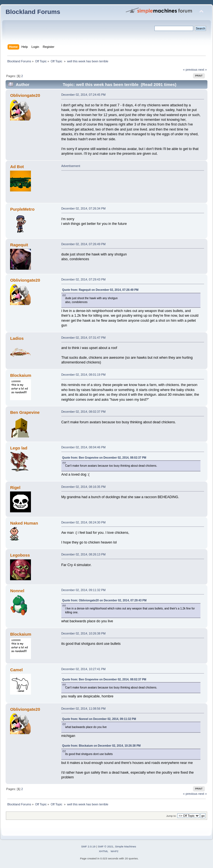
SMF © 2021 (106, 846)
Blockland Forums (33, 12)
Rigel (15, 487)
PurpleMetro (22, 209)
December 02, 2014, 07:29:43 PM (83, 279)
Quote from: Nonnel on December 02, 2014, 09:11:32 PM (99, 719)
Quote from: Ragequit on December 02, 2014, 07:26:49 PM (100, 290)
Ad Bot (17, 167)
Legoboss (20, 555)
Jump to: (171, 816)
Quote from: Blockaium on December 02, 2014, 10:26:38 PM (101, 746)
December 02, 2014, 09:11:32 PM (83, 590)
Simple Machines (125, 846)
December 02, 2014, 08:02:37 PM (83, 412)
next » (203, 70)
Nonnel (17, 591)
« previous (190, 70)
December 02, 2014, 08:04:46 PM (83, 447)
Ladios (17, 338)
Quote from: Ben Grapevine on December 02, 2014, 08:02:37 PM (104, 458)
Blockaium (21, 375)
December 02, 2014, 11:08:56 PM (83, 709)
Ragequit (19, 245)
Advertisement (71, 166)
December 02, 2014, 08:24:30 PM (83, 522)
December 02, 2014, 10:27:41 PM (83, 669)
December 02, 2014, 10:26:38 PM (83, 633)
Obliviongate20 (25, 95)
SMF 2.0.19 (88, 846)
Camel (16, 670)
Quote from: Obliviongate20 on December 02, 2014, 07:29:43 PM (104, 600)
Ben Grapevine (25, 412)
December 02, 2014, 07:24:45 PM (83, 95)
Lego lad (19, 448)
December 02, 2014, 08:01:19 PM (83, 375)
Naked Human (24, 523)
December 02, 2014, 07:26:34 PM (83, 208)
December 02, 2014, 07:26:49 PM (83, 244)
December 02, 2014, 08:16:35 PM (83, 487)
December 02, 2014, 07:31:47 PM (83, 338)
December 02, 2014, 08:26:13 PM (83, 554)
